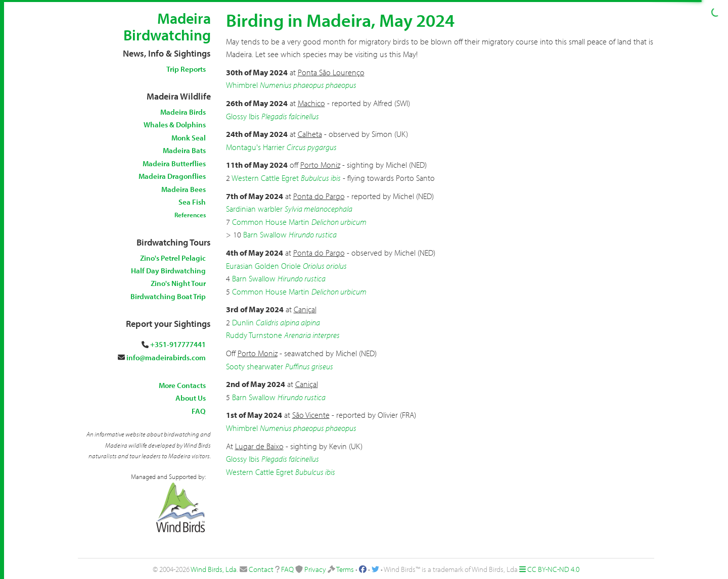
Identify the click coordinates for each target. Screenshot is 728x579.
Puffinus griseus (309, 366)
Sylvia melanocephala (318, 209)
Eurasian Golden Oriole (263, 266)
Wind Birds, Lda (214, 569)
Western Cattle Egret (265, 178)
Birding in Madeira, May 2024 (340, 20)
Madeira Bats (184, 150)
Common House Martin (271, 222)
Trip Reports (186, 69)
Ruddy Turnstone (254, 335)
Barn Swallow (265, 234)
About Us (191, 398)
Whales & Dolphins (175, 125)
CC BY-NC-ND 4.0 (553, 569)
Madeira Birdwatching (167, 27)
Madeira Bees (184, 189)
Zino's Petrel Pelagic (173, 258)
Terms (345, 569)
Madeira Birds (183, 112)
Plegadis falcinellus (290, 116)
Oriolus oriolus (325, 266)
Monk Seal (189, 138)
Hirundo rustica (313, 234)
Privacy (315, 569)
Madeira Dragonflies (172, 176)
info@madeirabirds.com (166, 357)
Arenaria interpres (312, 335)
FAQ (199, 411)
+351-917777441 (178, 344)
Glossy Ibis (243, 116)
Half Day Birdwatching (168, 271)
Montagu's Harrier (255, 147)
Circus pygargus (312, 147)
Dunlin (243, 322)
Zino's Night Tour (178, 283)
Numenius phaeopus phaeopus (308, 85)
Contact (261, 569)
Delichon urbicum (339, 222)
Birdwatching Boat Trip (168, 296)
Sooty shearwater (255, 366)
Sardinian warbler (254, 209)
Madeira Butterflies (174, 163)
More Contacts (182, 385)
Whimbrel (242, 85)
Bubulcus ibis (321, 178)
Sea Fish (192, 202)
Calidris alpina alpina (288, 322)
